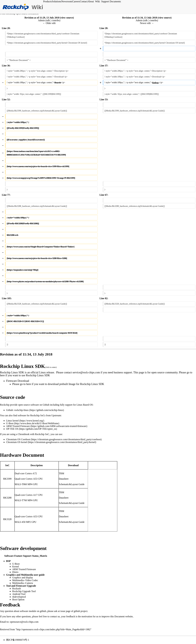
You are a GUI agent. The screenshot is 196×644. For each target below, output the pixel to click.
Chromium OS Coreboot (18, 439)
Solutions (57, 1)
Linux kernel (12, 421)
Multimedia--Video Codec (25, 580)
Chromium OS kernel (17, 442)
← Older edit (49, 23)
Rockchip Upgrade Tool (24, 591)
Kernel (16, 567)
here (2, 375)
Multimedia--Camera (23, 583)
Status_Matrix (40, 556)
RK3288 (7, 498)
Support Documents (111, 1)
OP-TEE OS (12, 429)
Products (47, 1)
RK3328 (7, 519)
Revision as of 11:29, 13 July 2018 (42, 18)
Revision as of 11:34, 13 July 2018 (140, 18)
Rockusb (17, 589)
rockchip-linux (21, 410)
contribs (56, 20)
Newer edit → (147, 23)
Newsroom (67, 1)
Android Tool (19, 594)
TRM (61, 473)
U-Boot (10, 423)
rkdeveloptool (19, 597)
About (91, 1)
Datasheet (64, 479)
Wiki (97, 1)
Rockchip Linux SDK (22, 366)
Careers (76, 1)
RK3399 (7, 479)
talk (48, 20)
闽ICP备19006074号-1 (18, 640)
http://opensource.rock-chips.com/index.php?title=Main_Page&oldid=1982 (53, 629)
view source (67, 18)
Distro (15, 572)
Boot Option (18, 600)
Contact (84, 1)
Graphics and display (23, 578)
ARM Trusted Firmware (18, 426)
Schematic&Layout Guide (72, 484)
